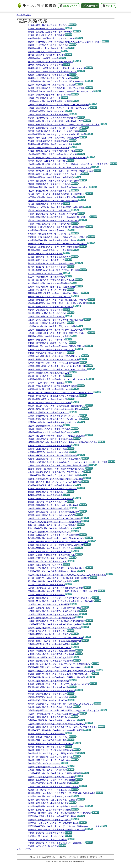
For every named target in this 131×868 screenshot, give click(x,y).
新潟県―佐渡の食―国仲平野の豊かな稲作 (47, 267)
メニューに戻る (24, 15)
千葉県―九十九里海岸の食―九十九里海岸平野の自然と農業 (56, 207)
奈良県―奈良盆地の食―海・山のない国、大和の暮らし (53, 505)
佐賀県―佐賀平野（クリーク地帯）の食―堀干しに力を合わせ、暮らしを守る (64, 710)
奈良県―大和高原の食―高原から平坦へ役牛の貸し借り (53, 512)
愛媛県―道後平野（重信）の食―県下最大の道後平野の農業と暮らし (60, 674)
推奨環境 (83, 857)
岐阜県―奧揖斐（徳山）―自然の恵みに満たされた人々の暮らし (58, 370)
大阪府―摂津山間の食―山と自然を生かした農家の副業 (53, 475)
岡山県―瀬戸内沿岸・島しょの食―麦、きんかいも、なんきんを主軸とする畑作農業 (67, 575)
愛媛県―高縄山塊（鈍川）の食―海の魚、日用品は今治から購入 (58, 677)
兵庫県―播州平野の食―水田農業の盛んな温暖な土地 (52, 489)
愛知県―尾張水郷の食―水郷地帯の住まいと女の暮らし (53, 396)
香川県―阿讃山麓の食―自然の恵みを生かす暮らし (51, 654)
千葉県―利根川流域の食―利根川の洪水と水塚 (49, 224)
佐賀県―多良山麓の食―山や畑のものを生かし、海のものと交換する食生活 (63, 727)
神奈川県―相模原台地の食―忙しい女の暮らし (49, 234)
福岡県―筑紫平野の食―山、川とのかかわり (48, 697)
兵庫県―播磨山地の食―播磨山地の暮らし (47, 492)
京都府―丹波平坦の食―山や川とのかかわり (48, 452)
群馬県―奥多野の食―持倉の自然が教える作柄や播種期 (53, 181)
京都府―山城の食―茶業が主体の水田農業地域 (49, 446)
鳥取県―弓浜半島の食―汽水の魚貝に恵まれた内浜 (51, 548)
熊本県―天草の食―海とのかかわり (44, 763)
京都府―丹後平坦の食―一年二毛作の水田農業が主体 (52, 455)
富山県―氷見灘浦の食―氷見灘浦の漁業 (46, 277)
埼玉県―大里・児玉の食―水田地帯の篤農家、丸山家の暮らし (57, 194)
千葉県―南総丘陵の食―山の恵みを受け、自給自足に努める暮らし (59, 217)
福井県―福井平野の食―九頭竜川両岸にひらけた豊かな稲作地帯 (58, 303)
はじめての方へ (70, 6)
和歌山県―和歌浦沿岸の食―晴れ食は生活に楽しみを (52, 525)
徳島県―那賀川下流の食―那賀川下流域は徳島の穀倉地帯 (54, 641)
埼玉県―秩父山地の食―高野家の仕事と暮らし (49, 191)
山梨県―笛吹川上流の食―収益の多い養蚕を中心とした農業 (56, 320)
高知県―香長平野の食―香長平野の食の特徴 (48, 681)
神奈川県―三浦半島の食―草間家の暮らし (47, 230)
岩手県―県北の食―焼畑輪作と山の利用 (46, 55)
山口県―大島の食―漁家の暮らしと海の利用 (48, 604)
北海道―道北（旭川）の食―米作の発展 (46, 35)
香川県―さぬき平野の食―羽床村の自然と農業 (49, 657)
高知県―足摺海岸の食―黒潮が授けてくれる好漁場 (51, 691)
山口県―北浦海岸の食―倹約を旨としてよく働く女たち (53, 614)
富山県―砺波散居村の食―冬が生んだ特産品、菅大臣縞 (53, 270)
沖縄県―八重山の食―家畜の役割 (43, 846)
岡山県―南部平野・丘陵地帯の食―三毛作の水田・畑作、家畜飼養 (59, 578)
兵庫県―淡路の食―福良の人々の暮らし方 (47, 502)
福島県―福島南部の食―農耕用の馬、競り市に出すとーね (54, 128)
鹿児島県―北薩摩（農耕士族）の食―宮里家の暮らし (52, 816)
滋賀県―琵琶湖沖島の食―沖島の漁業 (45, 426)
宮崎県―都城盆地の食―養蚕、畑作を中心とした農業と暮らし (57, 806)
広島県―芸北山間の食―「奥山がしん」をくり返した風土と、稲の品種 (61, 601)
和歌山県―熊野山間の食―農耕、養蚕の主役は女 (50, 528)
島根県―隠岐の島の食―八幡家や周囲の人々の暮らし (52, 571)
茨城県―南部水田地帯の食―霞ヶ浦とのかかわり (50, 144)
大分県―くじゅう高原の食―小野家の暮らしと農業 (51, 777)
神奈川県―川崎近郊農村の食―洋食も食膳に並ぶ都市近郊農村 (57, 227)
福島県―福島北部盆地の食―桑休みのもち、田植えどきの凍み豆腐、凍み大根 (64, 125)
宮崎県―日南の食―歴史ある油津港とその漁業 (49, 810)
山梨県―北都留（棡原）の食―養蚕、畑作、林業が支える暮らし (58, 333)
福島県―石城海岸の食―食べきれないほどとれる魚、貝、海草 (57, 134)
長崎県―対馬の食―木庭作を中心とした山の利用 (50, 744)
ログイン (110, 6)
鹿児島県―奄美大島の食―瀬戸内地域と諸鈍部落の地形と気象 (57, 830)
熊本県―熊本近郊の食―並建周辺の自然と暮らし (50, 757)
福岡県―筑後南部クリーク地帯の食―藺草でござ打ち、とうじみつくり (61, 704)
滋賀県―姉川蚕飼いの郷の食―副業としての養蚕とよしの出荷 (57, 436)
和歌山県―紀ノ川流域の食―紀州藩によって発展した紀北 (54, 522)
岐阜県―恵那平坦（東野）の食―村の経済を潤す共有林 (53, 363)
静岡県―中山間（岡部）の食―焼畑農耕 (46, 383)
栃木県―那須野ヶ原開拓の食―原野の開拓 (47, 161)
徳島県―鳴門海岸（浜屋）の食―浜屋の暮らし (49, 644)
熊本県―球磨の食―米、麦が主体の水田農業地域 (50, 750)
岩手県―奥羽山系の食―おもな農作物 (45, 65)
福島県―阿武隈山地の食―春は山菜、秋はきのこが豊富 (53, 131)
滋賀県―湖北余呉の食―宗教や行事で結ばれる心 (50, 439)
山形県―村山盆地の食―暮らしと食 (44, 98)
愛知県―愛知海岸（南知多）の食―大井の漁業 (49, 403)
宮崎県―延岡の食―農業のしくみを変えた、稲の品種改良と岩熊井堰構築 (62, 793)
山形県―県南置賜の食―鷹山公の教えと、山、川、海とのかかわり (59, 108)
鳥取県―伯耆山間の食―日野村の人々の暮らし (49, 552)
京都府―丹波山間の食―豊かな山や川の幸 (47, 449)
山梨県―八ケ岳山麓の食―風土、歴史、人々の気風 (51, 326)
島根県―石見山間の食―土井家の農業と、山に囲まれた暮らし (57, 568)
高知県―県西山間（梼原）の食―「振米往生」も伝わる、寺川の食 (59, 684)
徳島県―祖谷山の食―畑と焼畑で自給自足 (47, 631)
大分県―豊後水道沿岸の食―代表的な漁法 (47, 770)
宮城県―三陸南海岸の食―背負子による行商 (48, 75)
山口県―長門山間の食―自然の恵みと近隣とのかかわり (53, 611)
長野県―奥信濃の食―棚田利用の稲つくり (47, 353)
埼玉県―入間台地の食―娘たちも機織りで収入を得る (52, 197)
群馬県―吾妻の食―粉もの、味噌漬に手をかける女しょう (54, 174)
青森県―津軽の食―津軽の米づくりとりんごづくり (51, 38)
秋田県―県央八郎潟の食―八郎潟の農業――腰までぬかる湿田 (57, 88)
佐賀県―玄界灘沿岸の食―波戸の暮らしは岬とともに (52, 720)
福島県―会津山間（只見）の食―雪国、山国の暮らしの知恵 (56, 121)
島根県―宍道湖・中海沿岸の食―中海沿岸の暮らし (51, 555)
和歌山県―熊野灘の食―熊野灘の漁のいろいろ (49, 532)
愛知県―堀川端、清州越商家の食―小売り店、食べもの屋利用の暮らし (61, 393)
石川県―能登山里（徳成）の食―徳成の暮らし (49, 297)
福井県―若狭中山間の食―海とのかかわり (47, 313)
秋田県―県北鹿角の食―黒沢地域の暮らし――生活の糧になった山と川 (61, 91)
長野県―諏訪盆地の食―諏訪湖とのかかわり (48, 343)
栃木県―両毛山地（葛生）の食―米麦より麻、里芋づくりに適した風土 (61, 171)
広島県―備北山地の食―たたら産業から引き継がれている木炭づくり (60, 598)
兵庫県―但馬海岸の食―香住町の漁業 (45, 495)
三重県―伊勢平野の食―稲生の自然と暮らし (48, 413)
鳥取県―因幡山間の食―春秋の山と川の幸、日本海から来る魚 (57, 538)
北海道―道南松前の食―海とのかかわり (46, 29)
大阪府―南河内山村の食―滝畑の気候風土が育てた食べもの (56, 472)
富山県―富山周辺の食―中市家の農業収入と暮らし (51, 280)
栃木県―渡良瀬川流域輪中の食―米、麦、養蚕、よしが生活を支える (60, 168)
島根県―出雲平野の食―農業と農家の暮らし (48, 558)
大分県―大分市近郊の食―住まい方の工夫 (47, 767)
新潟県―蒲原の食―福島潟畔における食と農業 (49, 250)
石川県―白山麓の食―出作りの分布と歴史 (47, 290)
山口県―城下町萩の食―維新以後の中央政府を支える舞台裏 (56, 624)
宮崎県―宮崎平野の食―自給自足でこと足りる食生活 (52, 800)
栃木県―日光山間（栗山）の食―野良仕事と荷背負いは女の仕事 (58, 158)
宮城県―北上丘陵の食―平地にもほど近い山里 (49, 78)
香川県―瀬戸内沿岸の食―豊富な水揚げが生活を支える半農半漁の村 (60, 664)
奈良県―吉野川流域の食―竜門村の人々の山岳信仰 (51, 515)
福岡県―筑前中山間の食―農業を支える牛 (47, 694)
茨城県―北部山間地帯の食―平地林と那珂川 (48, 148)
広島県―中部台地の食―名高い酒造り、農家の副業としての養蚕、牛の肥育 (63, 591)
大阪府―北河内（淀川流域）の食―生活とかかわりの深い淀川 (57, 469)
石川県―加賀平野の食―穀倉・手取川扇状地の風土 (51, 287)
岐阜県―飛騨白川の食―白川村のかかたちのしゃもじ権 (53, 360)
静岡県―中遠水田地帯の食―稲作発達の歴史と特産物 (52, 386)
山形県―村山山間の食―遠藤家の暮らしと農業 (49, 101)
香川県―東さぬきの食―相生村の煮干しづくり (49, 648)
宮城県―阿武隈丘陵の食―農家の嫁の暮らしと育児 (51, 85)
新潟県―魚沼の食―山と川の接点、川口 (46, 260)
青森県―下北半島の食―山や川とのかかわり (48, 45)
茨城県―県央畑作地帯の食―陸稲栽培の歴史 (48, 141)
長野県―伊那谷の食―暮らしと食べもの (46, 340)
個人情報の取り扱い (49, 857)
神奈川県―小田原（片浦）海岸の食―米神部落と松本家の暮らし (58, 244)
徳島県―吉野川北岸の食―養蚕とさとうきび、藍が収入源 (54, 628)
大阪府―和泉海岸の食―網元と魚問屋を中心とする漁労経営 (56, 479)
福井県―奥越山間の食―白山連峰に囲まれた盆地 (50, 307)
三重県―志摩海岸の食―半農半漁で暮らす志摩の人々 (52, 422)
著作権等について (96, 857)
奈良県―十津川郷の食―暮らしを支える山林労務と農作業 (54, 519)
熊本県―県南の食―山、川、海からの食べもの (49, 760)
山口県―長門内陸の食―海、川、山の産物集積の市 (51, 618)
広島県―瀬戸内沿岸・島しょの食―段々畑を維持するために (56, 588)
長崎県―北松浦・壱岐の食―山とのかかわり (48, 737)
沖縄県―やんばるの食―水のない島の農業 (47, 840)
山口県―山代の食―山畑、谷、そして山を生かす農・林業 (54, 608)
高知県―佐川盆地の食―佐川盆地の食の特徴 (48, 687)
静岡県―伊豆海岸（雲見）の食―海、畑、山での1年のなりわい (57, 379)
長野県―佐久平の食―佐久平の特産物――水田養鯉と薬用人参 (57, 346)
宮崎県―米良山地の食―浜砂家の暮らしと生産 (49, 796)
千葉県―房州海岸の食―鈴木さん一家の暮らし (49, 211)
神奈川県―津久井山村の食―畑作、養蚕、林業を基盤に (53, 247)
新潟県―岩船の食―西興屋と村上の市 (45, 254)
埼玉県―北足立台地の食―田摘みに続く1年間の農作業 (53, 201)
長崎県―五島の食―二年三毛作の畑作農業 (47, 740)
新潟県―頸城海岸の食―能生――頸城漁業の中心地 (51, 264)
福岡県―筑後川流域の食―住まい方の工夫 (47, 700)
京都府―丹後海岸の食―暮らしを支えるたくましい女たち (54, 459)
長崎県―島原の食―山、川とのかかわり (46, 734)
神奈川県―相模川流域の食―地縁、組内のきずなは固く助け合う (58, 237)
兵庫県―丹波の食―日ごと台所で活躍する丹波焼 (50, 499)
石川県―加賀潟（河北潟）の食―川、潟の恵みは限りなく (54, 293)
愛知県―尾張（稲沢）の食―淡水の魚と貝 (47, 399)
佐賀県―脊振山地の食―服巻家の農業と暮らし (49, 717)
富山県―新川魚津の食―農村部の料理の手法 (48, 283)
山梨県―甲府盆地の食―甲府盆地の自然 (46, 317)
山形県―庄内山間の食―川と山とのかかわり (48, 115)
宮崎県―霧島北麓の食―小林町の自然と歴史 (48, 803)
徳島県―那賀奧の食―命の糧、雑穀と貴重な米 (49, 634)
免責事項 (63, 857)
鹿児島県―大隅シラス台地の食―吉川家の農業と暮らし (53, 823)
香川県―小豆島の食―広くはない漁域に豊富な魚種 (51, 651)
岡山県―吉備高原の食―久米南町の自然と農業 (49, 581)
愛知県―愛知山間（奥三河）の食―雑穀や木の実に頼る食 (54, 409)
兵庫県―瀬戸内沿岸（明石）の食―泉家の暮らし (50, 485)
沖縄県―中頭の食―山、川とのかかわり (46, 836)
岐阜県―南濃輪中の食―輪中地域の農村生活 (48, 373)
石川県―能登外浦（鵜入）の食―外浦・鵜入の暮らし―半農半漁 (58, 300)
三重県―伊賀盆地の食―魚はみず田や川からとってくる (53, 416)
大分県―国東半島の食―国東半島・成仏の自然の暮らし (53, 787)
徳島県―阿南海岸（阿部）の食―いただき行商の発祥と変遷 (56, 638)
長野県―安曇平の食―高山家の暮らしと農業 (48, 336)
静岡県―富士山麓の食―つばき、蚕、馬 (46, 376)
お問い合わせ (33, 857)
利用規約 (73, 857)
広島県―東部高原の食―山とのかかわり (46, 595)
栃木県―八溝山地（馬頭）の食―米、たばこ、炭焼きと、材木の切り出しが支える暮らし (69, 164)
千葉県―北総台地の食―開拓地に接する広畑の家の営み (53, 221)
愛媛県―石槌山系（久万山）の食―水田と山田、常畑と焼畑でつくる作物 (62, 671)
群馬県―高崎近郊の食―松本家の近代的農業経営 (50, 177)
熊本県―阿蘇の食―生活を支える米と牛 (46, 747)
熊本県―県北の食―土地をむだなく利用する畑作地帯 (52, 753)
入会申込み (92, 6)
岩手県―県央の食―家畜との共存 (43, 58)
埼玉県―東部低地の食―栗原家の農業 (45, 204)
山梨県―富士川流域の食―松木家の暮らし (47, 323)
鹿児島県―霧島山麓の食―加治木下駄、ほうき (49, 820)
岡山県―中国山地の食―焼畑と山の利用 (46, 585)
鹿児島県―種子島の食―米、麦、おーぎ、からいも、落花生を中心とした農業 (64, 826)
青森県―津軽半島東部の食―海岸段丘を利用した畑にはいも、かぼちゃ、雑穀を (65, 42)
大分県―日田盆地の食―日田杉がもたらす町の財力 (51, 780)
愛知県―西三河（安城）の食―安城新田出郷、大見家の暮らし (57, 406)
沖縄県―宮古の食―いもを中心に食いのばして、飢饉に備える (57, 843)
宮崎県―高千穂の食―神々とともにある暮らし (49, 790)
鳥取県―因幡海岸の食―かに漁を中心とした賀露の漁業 (53, 535)
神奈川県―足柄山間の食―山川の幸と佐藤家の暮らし (52, 240)
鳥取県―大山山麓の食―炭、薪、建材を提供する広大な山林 (56, 545)
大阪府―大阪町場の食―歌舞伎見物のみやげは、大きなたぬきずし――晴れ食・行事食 (68, 462)
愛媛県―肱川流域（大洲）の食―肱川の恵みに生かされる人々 (57, 667)
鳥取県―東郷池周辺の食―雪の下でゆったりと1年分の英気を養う (58, 542)
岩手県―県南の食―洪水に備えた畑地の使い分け (50, 62)
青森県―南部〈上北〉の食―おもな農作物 (47, 48)
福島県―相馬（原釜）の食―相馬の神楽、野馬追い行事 (53, 138)
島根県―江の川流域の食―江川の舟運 (45, 565)
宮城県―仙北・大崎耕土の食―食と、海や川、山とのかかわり (57, 68)
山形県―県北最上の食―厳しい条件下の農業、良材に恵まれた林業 (59, 105)
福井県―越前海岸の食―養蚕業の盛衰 (45, 310)
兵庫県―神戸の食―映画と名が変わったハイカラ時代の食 (54, 482)
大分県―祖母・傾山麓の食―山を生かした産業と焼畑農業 (54, 773)
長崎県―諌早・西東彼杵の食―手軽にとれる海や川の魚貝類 (56, 730)
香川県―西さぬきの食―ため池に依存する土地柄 (50, 661)
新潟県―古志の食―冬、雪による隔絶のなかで (49, 257)
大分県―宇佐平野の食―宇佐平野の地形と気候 (49, 783)
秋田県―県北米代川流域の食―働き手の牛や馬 (49, 95)
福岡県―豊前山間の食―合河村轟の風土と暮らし (50, 707)
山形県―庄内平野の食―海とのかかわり (46, 111)
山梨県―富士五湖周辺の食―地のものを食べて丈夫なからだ (56, 330)
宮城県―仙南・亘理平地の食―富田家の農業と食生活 (52, 72)
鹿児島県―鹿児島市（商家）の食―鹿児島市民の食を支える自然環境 (60, 813)
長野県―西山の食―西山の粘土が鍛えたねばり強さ (51, 350)
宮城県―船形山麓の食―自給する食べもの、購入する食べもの (57, 81)
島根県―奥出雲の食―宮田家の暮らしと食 (47, 561)
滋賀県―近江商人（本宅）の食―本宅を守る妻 (49, 432)
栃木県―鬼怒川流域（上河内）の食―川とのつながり (52, 154)
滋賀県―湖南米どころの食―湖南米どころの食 (49, 429)
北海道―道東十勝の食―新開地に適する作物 (48, 25)
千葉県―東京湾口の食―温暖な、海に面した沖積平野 (52, 214)
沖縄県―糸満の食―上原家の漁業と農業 (46, 833)
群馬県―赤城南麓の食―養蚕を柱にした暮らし (49, 184)
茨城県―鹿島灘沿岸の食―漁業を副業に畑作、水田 (51, 151)
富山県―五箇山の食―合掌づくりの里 (45, 274)
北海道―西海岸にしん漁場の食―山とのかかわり (50, 32)
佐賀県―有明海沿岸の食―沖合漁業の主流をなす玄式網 (53, 714)
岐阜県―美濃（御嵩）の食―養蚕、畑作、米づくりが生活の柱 (57, 366)
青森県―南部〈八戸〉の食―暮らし (44, 52)
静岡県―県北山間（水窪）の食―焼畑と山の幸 (49, 389)
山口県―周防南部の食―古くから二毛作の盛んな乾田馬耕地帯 (57, 621)
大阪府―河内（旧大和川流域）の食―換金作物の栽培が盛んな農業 (59, 466)
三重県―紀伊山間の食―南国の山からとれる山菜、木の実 (54, 419)
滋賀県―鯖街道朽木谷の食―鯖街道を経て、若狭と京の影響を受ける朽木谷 (63, 442)
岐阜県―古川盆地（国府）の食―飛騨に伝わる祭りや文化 (54, 356)
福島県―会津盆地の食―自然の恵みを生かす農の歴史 (52, 118)
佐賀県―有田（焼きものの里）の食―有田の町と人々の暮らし (57, 724)
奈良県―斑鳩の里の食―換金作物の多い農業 (48, 508)
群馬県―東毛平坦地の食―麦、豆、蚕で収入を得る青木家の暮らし (59, 187)
